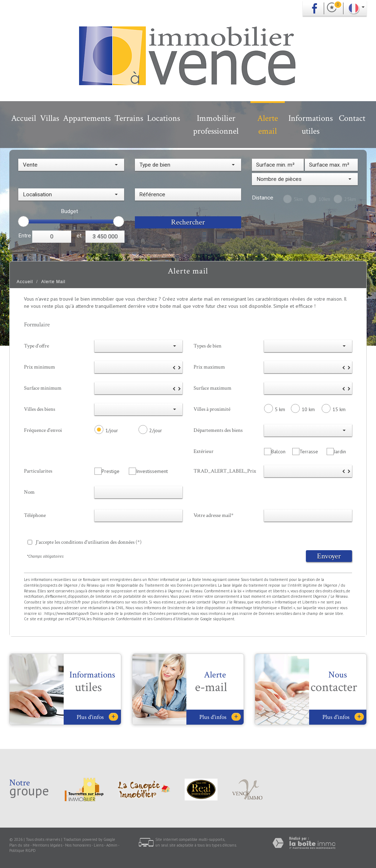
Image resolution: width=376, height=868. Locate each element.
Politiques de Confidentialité (117, 619)
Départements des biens (218, 430)
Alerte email (268, 125)
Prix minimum (40, 367)
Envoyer (329, 556)
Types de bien (207, 346)
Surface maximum (213, 388)
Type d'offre (36, 346)
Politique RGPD (23, 850)
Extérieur (204, 451)
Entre (25, 236)
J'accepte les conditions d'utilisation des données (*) (89, 542)
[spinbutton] (138, 367)
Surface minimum (43, 388)
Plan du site (19, 845)
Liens (99, 845)
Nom (29, 492)
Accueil (24, 118)
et (79, 236)
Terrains (129, 118)
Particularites (38, 471)
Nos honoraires (78, 845)
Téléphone (35, 515)
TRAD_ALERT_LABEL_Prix (225, 471)
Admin (112, 845)
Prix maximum (209, 367)
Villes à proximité (212, 409)
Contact (352, 118)
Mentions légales (47, 845)
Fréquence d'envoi (43, 430)
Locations (163, 118)
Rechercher (188, 222)
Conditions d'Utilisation (174, 619)
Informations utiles (311, 125)
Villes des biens (40, 409)
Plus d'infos (97, 717)
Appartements (87, 118)
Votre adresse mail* (214, 515)
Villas (50, 118)
